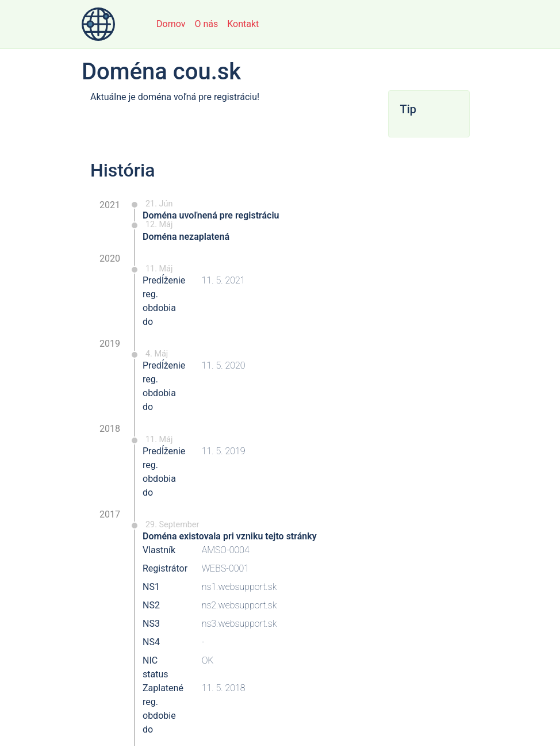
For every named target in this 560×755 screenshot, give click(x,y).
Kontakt (243, 24)
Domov (171, 24)
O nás (206, 24)
